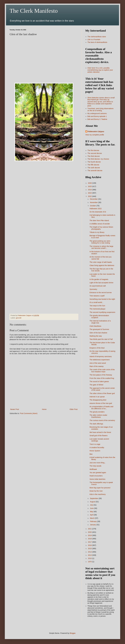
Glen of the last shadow (98, 333)
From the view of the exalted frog (102, 378)
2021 (90, 529)
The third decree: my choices (98, 159)
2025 (90, 186)
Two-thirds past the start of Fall (101, 339)
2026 (90, 183)
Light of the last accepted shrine (101, 283)
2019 (90, 535)
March (92, 518)
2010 (90, 558)
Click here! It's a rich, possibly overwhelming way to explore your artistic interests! (100, 70)
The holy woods (95, 466)
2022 (90, 196)
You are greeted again (98, 473)
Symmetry (93, 289)
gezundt (19, 318)
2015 (90, 549)
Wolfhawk (93, 469)
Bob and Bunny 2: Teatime (97, 119)
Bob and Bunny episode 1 (97, 116)
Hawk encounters (96, 476)
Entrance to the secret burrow (101, 292)
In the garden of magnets (99, 279)
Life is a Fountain (94, 39)
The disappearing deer (98, 400)
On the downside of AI (98, 212)
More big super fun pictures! (100, 488)
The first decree (93, 150)
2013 (90, 555)
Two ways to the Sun (97, 306)
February (94, 521)
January (93, 525)
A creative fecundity (97, 447)
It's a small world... (96, 302)
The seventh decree (95, 171)
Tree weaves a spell (97, 296)
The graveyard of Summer (99, 329)
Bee (91, 454)
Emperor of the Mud (97, 348)
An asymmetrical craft (98, 286)
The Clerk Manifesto (34, 11)
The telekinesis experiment (100, 360)
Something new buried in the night (102, 299)
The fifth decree (93, 165)
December (94, 199)
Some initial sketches (97, 479)
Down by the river (96, 491)
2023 (90, 193)
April (92, 515)
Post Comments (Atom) (29, 413)
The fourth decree (94, 162)
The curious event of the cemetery (102, 420)
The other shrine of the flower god (102, 393)
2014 (90, 552)
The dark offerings (96, 424)
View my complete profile (95, 135)
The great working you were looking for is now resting (100, 242)
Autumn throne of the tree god (101, 403)
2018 (90, 539)
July (92, 505)
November (94, 202)
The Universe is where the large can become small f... (101, 247)
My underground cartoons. (97, 113)
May (92, 512)
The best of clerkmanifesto (97, 42)
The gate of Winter (96, 385)
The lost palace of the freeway (101, 375)
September (94, 498)
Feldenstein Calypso (96, 131)
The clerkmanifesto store (97, 37)
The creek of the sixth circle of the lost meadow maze (102, 371)
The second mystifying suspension (102, 312)
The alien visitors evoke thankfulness (98, 416)
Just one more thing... (98, 463)
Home (44, 409)
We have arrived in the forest (100, 432)
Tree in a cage (95, 444)
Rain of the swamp (97, 366)
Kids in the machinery (98, 494)
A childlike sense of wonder (100, 224)
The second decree (95, 153)
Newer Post (15, 409)
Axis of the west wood (98, 363)
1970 (90, 562)
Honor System (95, 451)
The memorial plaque (97, 309)
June (92, 508)
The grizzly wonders (97, 412)
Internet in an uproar (97, 397)
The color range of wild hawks (101, 262)
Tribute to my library (97, 232)
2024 (90, 190)
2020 (90, 532)
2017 (90, 542)
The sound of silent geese (99, 381)
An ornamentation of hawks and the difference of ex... (101, 408)
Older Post (74, 409)
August (93, 502)
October (93, 206)
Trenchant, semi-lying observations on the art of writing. (101, 110)
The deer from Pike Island (99, 220)
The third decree (94, 156)
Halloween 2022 (96, 209)
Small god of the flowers (98, 436)
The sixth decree (94, 168)
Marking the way (96, 336)
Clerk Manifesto (95, 326)
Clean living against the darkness (102, 265)
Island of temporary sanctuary (101, 356)
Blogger (73, 633)
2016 (90, 545)
